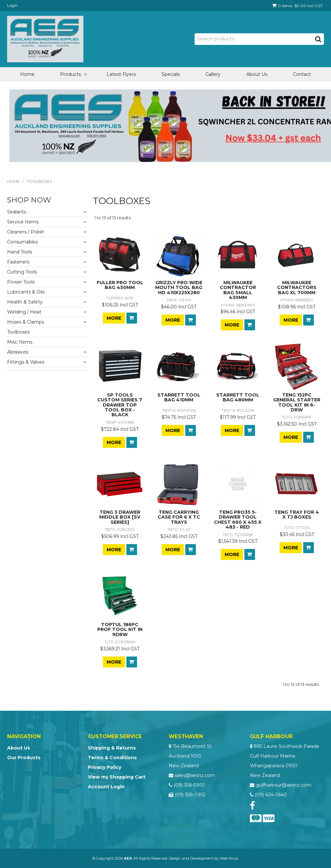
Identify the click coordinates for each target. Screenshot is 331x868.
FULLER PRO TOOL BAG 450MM (120, 285)
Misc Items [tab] (20, 342)
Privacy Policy (105, 767)
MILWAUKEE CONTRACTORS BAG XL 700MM (297, 288)
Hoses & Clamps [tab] (26, 322)
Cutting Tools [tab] (22, 272)
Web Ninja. (229, 858)
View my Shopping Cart (117, 777)
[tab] (48, 369)
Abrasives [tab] (18, 352)
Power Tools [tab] (21, 282)
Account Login (106, 787)
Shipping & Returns (112, 748)
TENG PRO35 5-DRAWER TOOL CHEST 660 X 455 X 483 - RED (238, 520)
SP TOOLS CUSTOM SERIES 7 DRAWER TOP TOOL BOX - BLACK (120, 405)
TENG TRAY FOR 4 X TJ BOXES (297, 515)
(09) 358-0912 (190, 795)
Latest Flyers (121, 74)
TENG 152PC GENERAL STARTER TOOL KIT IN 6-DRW (297, 402)
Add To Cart (132, 318)
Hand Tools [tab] (20, 252)
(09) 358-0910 (189, 785)
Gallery (213, 74)
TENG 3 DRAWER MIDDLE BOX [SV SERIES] (120, 517)
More (114, 318)
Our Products (24, 758)
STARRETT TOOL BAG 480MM (238, 397)
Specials (171, 74)
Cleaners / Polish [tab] (26, 232)
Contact (302, 74)
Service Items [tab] (23, 222)
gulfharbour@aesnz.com (283, 785)
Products (70, 74)
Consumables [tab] (22, 242)
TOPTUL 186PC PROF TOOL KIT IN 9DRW (120, 630)
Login (12, 5)
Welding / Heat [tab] (24, 312)
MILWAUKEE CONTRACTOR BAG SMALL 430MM (238, 290)
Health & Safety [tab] (25, 302)
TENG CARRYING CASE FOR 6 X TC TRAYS (179, 517)
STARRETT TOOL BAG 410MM (179, 397)
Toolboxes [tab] (18, 332)
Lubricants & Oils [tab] (26, 292)
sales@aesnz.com (195, 775)
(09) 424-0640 (271, 795)
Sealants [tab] (17, 212)
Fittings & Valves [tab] (26, 362)
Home (27, 74)
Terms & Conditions (112, 758)
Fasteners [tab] (18, 262)
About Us (257, 74)
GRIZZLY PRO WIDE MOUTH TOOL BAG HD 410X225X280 (179, 288)
